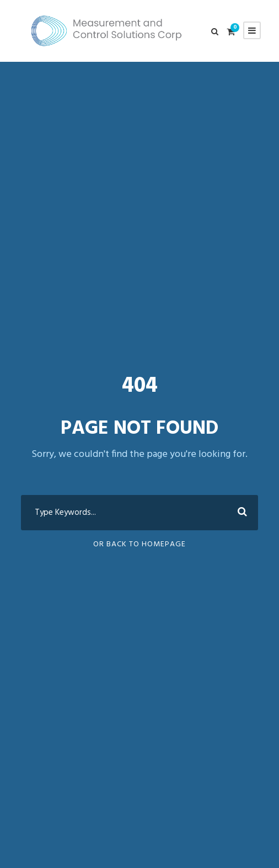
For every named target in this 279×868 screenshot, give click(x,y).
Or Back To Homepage (139, 544)
